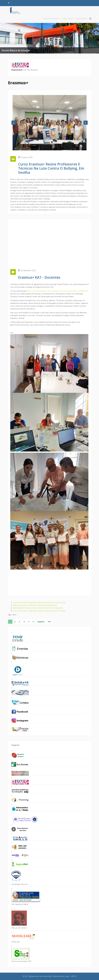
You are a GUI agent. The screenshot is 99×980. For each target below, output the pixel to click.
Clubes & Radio (67, 19)
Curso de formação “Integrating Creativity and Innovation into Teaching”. (39, 602)
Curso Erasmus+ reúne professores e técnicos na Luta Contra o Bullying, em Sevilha (51, 168)
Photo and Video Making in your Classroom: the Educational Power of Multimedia (58, 291)
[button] (14, 123)
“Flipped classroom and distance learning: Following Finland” (35, 605)
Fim (49, 622)
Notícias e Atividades (51, 19)
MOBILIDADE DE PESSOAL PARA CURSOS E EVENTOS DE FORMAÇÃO (38, 608)
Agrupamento (81, 19)
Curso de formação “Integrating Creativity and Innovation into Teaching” (39, 611)
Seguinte (41, 622)
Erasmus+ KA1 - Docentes (39, 277)
